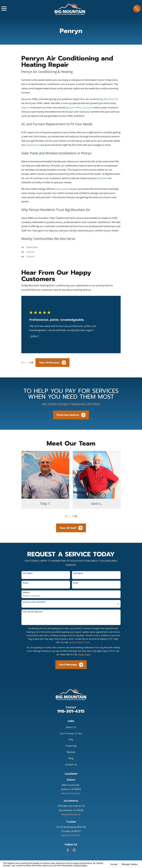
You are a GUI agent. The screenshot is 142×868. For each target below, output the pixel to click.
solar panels (62, 189)
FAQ (71, 739)
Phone (26, 583)
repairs (25, 107)
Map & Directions (71, 793)
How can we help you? (33, 612)
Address (26, 592)
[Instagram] (74, 850)
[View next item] (31, 363)
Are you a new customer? (34, 602)
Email (76, 583)
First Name (28, 573)
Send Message (71, 665)
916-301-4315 (71, 711)
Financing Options (71, 415)
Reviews (71, 752)
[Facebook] (68, 850)
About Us (71, 727)
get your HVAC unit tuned (80, 107)
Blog (71, 758)
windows (102, 178)
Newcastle (32, 247)
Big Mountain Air (109, 99)
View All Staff (71, 528)
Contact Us (71, 764)
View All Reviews (52, 363)
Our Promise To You (71, 733)
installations (33, 145)
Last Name (78, 573)
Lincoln (30, 252)
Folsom (31, 256)
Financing (71, 746)
